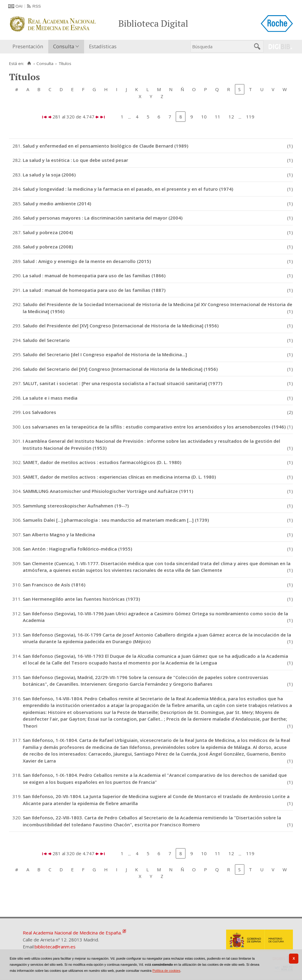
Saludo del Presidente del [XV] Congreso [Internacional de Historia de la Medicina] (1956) (121, 326)
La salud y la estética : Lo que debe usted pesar (75, 160)
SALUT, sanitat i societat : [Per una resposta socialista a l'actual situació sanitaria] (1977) (122, 383)
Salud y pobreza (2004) (48, 232)
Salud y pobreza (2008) (48, 247)
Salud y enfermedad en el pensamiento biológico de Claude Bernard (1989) (105, 146)
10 (204, 117)
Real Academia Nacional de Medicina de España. (72, 933)
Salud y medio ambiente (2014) (57, 203)
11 (218, 117)
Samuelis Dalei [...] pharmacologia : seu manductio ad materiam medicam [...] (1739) (116, 520)
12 (231, 117)
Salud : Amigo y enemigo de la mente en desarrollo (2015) (87, 261)
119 (250, 117)
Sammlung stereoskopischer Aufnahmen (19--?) (76, 506)
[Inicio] (29, 63)
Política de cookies (166, 971)
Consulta (64, 46)
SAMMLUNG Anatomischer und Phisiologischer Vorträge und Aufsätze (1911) (108, 491)
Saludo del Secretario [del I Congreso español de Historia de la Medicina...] (105, 354)
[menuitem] (29, 47)
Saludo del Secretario (46, 340)
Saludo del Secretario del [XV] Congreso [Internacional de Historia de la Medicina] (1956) (120, 369)
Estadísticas (103, 46)
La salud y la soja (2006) (49, 175)
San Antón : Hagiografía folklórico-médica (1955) (77, 549)
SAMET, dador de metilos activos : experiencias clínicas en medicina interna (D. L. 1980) (119, 477)
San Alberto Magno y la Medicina (59, 534)
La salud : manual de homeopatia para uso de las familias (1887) (94, 290)
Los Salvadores (39, 412)
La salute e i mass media (50, 398)
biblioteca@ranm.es (55, 947)
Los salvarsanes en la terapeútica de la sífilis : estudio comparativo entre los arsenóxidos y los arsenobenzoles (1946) (154, 427)
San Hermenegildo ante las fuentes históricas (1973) (81, 599)
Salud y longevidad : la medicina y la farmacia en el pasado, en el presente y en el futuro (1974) (128, 189)
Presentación (28, 46)
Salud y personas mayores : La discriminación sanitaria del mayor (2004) (103, 218)
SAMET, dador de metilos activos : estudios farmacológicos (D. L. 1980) (102, 462)
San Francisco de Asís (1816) (54, 585)
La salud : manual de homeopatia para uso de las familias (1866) (94, 275)
